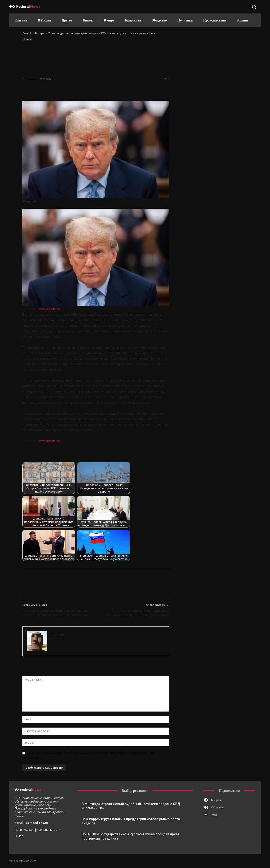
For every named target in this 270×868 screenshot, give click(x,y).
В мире (40, 33)
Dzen (214, 815)
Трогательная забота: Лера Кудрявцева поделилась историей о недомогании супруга (136, 613)
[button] (254, 7)
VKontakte (217, 807)
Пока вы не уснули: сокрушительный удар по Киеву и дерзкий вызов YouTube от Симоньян (56, 613)
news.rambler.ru (49, 309)
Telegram (216, 800)
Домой (27, 33)
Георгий (31, 79)
